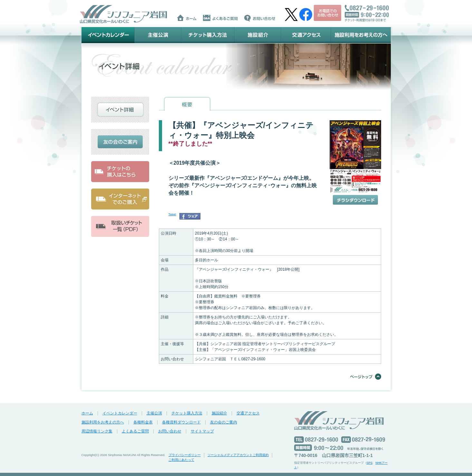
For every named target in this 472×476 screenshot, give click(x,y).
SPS (370, 463)
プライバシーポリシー (185, 455)
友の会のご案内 (224, 422)
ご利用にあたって (181, 460)
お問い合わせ (170, 431)
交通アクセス (306, 35)
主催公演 (158, 35)
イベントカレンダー (108, 35)
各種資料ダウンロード (181, 422)
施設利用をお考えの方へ (361, 35)
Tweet (172, 214)
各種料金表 (143, 422)
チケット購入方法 (208, 35)
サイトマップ (202, 431)
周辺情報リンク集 (97, 431)
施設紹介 (258, 35)
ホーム (87, 413)
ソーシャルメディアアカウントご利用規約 (238, 455)
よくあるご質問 (135, 431)
